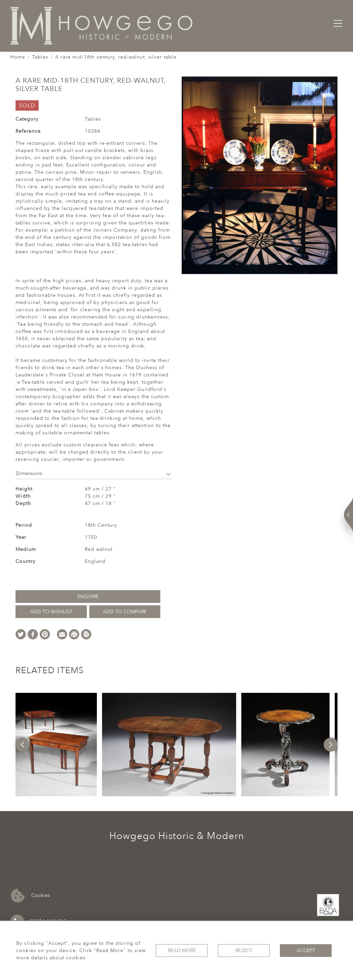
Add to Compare (125, 612)
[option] (56, 745)
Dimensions (93, 473)
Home (18, 57)
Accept (306, 951)
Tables (40, 57)
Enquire (88, 597)
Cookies (30, 896)
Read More (182, 951)
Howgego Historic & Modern (177, 836)
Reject (244, 951)
